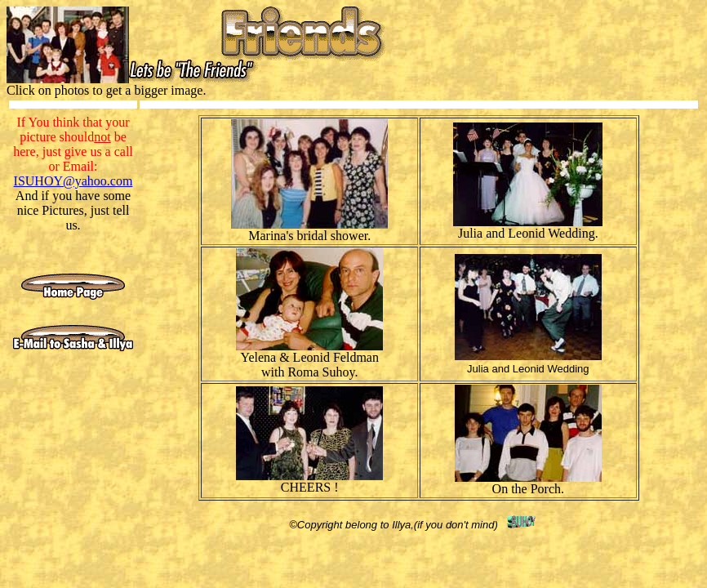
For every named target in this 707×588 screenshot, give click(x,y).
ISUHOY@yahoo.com (73, 181)
